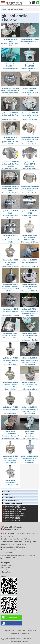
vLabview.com (26, 633)
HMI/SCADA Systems (12, 500)
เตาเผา (4, 9)
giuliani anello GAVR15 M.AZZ (14, 512)
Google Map (6, 572)
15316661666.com (15, 633)
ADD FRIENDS (13, 617)
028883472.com (21, 631)
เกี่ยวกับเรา (7, 566)
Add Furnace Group (9, 631)
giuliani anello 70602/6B (13, 506)
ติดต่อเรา (7, 570)
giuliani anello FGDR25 (12, 517)
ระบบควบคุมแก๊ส (10, 497)
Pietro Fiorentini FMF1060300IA (15, 510)
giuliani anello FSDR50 (12, 521)
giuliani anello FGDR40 (12, 519)
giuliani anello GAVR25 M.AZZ (15, 515)
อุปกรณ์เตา (8, 494)
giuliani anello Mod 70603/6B (15, 508)
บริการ (5, 568)
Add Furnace (13, 623)
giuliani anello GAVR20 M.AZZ (15, 513)
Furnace (7, 492)
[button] (30, 3)
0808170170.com (32, 631)
